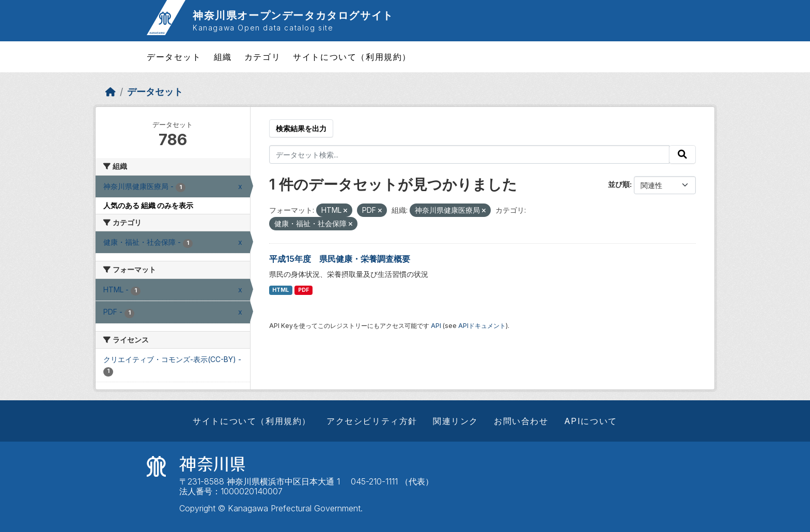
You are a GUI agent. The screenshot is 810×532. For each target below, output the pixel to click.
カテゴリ (262, 57)
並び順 (619, 184)
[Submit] (682, 154)
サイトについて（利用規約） (352, 57)
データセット (174, 57)
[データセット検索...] (470, 154)
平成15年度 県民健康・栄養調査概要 (340, 259)
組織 (223, 57)
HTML (281, 290)
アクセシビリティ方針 (372, 421)
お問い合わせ (521, 421)
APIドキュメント (482, 326)
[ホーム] (111, 92)
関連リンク (456, 421)
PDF (303, 290)
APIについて (591, 421)
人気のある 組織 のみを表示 (148, 205)
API (436, 326)
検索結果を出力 (301, 128)
